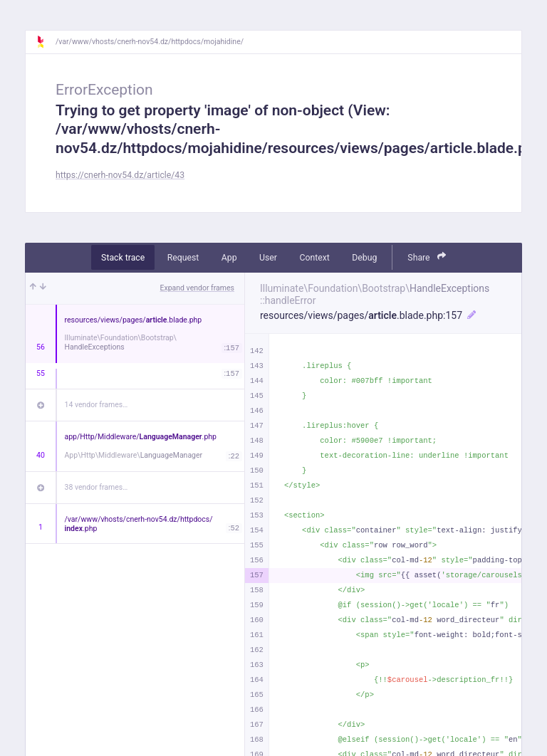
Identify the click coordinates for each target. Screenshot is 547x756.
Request (183, 258)
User (268, 258)
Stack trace (123, 258)
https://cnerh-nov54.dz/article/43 (120, 175)
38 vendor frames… (97, 487)
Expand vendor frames (197, 288)
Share (427, 257)
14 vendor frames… (97, 405)
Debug (364, 258)
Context (314, 258)
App (229, 258)
